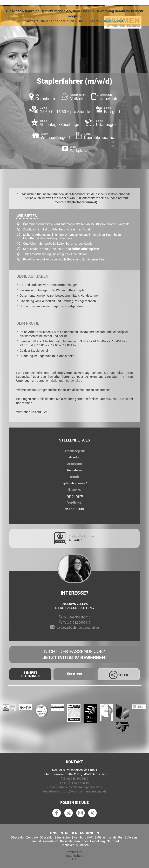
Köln (91, 837)
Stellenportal (113, 21)
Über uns (74, 674)
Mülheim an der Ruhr (110, 837)
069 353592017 (80, 617)
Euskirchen (64, 837)
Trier (85, 841)
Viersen (132, 837)
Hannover (67, 845)
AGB (75, 859)
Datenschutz (75, 856)
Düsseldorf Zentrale (24, 837)
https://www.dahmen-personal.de (84, 791)
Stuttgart (113, 841)
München (82, 845)
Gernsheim (51, 841)
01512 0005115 (80, 622)
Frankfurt (35, 841)
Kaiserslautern (70, 841)
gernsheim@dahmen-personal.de (59, 381)
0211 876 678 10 (78, 783)
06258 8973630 (78, 779)
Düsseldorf (47, 837)
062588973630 (118, 399)
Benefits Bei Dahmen (31, 674)
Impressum (75, 852)
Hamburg (80, 837)
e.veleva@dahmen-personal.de (78, 628)
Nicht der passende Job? (74, 655)
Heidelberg (97, 841)
